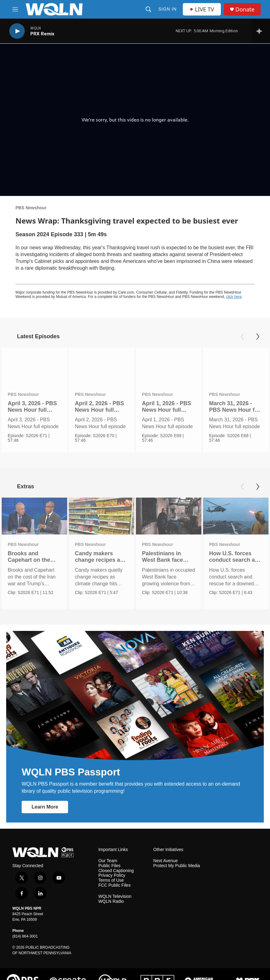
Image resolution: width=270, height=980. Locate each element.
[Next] (258, 337)
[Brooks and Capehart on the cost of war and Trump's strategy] (34, 510)
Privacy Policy (112, 862)
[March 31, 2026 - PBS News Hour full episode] (236, 366)
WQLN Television (115, 883)
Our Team (108, 847)
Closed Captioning (116, 857)
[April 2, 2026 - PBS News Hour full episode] (101, 366)
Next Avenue (166, 847)
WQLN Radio (111, 888)
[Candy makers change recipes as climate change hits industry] (101, 510)
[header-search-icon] (148, 9)
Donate (245, 9)
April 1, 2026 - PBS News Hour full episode (167, 410)
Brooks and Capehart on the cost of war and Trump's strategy (30, 557)
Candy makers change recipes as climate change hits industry (101, 557)
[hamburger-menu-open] (15, 9)
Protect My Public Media (177, 852)
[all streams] (261, 31)
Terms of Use (111, 867)
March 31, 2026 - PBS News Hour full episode (235, 410)
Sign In (167, 9)
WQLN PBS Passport (71, 759)
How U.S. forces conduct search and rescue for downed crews (235, 557)
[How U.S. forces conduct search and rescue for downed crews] (236, 510)
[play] (17, 31)
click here (234, 297)
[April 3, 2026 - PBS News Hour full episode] (34, 366)
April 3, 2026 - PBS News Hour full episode (32, 410)
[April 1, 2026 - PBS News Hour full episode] (169, 366)
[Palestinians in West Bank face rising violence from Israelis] (169, 510)
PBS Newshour (31, 208)
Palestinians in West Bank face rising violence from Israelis (168, 557)
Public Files (109, 852)
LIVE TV (202, 9)
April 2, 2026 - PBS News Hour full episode (99, 410)
